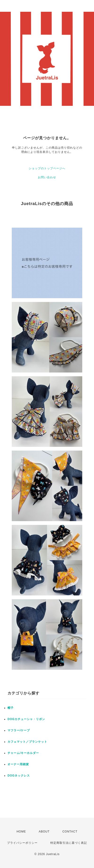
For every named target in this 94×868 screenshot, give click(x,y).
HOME (21, 832)
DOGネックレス (19, 776)
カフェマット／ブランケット (27, 742)
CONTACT (70, 832)
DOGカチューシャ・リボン (26, 719)
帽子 (11, 708)
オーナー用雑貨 (18, 764)
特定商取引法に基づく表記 (69, 843)
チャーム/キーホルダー (23, 753)
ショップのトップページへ (47, 168)
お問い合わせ (47, 177)
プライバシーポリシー (22, 843)
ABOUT (44, 832)
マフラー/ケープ (19, 730)
